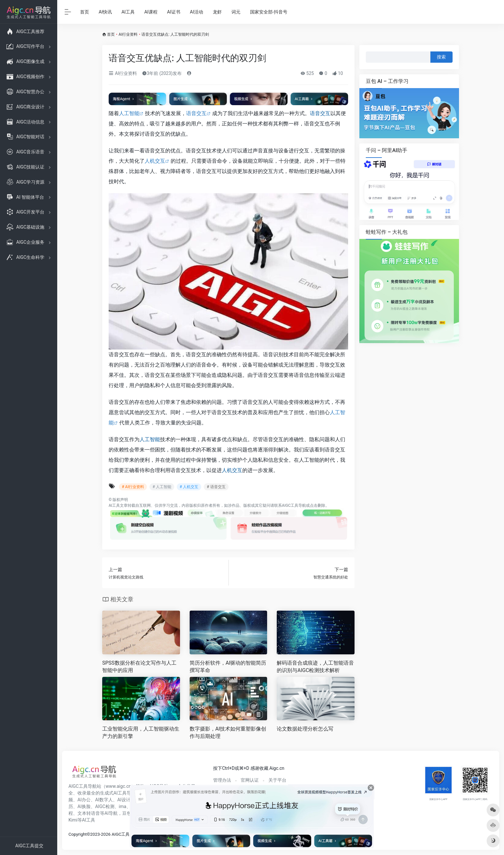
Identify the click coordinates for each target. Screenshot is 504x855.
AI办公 (84, 800)
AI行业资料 (128, 34)
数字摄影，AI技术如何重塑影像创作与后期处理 (228, 732)
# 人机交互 (189, 487)
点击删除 (318, 505)
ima (123, 806)
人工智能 (129, 113)
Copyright (78, 834)
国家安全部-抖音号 (269, 12)
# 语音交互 (216, 487)
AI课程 (151, 12)
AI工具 (128, 12)
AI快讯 (105, 12)
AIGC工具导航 (294, 505)
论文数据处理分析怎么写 (305, 729)
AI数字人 (104, 800)
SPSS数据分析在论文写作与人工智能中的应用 (139, 667)
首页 (85, 12)
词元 (236, 12)
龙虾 (217, 12)
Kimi (73, 820)
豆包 (127, 813)
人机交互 (155, 161)
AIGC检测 (105, 806)
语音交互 (196, 113)
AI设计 (124, 800)
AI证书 (174, 12)
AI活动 (197, 12)
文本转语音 (89, 813)
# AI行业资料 (133, 487)
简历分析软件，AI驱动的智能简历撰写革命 (228, 667)
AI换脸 (84, 806)
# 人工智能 (162, 487)
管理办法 (222, 780)
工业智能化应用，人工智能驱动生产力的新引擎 (141, 732)
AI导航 (111, 813)
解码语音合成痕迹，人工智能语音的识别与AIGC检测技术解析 (315, 667)
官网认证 (250, 780)
